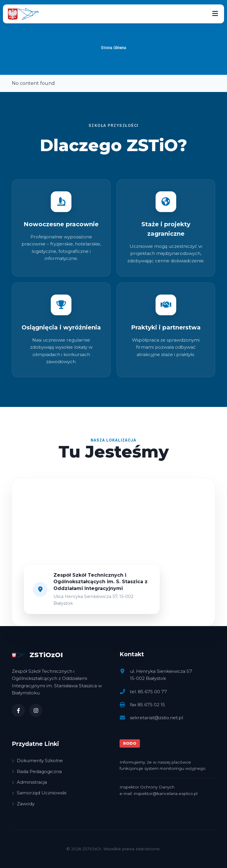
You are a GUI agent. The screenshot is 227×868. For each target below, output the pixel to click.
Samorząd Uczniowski (39, 793)
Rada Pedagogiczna (37, 771)
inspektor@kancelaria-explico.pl (166, 793)
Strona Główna (114, 47)
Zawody (23, 804)
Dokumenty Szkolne (37, 760)
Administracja (29, 782)
